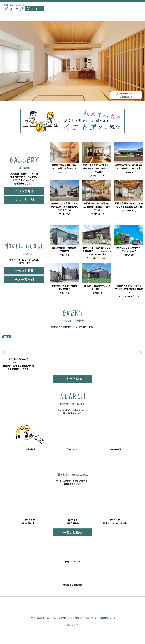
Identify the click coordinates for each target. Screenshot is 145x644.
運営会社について (108, 618)
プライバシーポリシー (89, 618)
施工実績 (41, 618)
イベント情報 (73, 618)
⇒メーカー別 (24, 200)
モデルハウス (52, 618)
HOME (33, 618)
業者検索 (62, 618)
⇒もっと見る (24, 191)
